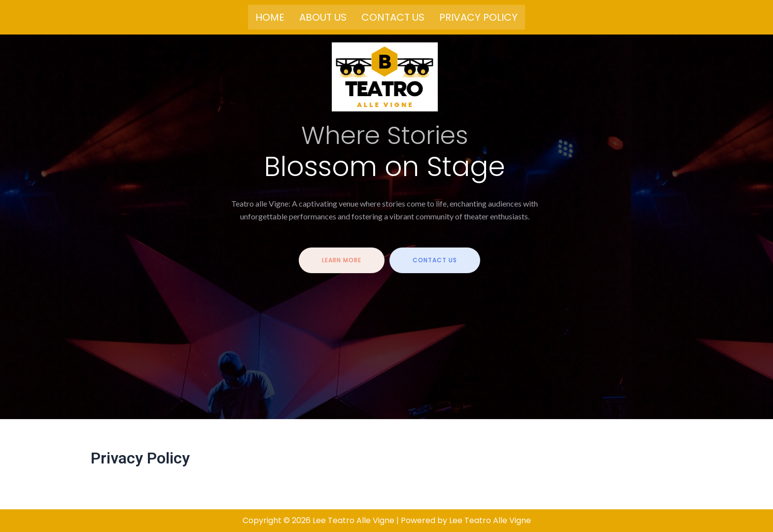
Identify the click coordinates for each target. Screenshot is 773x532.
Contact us (393, 17)
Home (270, 17)
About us (323, 17)
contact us (435, 261)
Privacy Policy (478, 17)
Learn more (342, 261)
